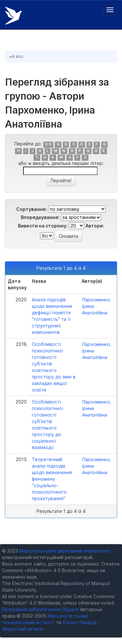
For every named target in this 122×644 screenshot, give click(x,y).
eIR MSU (17, 57)
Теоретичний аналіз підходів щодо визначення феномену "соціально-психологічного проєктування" (52, 479)
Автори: (95, 226)
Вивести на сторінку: (43, 226)
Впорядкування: (40, 217)
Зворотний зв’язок (23, 629)
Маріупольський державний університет (65, 551)
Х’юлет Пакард (79, 622)
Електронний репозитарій (14, 15)
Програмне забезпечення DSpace (40, 609)
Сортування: (32, 209)
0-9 (48, 144)
